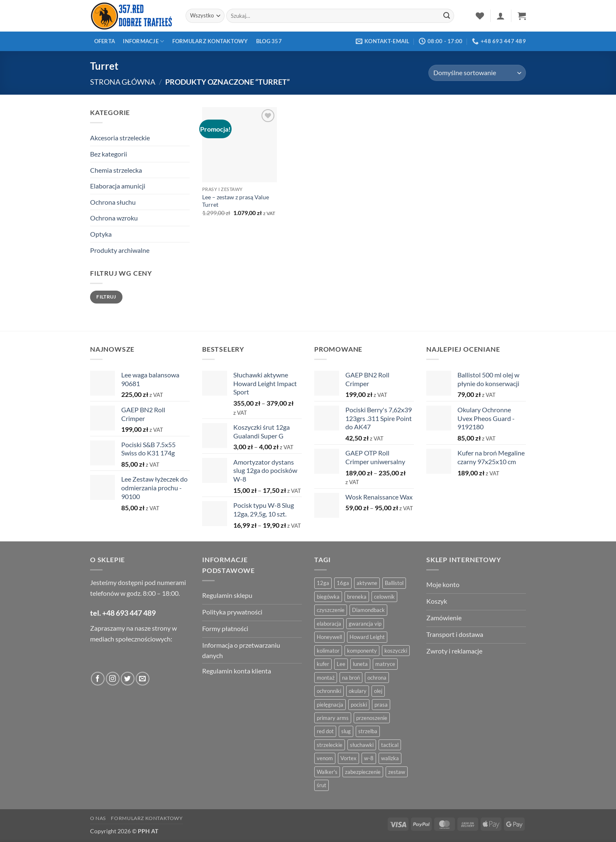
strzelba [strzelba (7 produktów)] (368, 731)
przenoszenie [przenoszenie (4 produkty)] (372, 718)
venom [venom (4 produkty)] (325, 758)
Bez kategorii (109, 154)
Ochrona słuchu (113, 202)
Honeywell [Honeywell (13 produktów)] (329, 637)
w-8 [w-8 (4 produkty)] (369, 758)
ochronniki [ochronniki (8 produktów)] (329, 691)
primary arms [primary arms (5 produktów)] (333, 718)
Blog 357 (269, 41)
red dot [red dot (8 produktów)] (325, 731)
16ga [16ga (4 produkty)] (343, 583)
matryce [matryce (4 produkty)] (385, 664)
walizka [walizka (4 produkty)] (390, 758)
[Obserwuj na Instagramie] (113, 679)
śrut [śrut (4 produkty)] (321, 785)
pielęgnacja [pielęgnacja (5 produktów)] (330, 705)
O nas (98, 818)
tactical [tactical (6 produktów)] (390, 745)
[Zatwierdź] (447, 16)
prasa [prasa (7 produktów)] (381, 705)
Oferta (105, 41)
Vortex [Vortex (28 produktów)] (348, 758)
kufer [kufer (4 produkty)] (323, 664)
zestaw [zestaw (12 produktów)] (397, 772)
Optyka (101, 234)
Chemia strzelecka (116, 170)
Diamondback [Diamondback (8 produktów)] (368, 610)
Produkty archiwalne (120, 250)
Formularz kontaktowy (210, 41)
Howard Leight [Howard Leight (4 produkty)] (367, 637)
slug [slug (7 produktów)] (346, 731)
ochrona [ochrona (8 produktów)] (377, 678)
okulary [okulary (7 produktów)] (358, 691)
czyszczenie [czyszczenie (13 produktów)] (331, 610)
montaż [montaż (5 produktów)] (326, 678)
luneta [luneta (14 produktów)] (360, 664)
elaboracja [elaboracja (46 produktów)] (329, 624)
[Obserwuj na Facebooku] (98, 679)
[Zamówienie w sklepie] (477, 73)
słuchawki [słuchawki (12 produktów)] (362, 745)
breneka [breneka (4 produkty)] (357, 597)
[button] (501, 16)
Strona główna (123, 82)
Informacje (143, 41)
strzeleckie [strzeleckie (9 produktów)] (330, 745)
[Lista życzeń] (480, 16)
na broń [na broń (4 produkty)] (351, 678)
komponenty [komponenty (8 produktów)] (362, 651)
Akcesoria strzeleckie (120, 138)
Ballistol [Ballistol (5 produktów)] (394, 583)
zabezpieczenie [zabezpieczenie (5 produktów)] (363, 772)
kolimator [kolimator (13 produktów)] (328, 651)
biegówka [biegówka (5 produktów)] (328, 597)
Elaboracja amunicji (118, 186)
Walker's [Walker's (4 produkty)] (327, 772)
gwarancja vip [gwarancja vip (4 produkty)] (365, 624)
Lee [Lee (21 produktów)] (341, 664)
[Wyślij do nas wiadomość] (143, 679)
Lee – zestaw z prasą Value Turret (236, 201)
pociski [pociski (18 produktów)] (359, 705)
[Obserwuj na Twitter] (128, 679)
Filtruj (106, 297)
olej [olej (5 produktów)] (378, 691)
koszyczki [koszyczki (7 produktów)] (396, 651)
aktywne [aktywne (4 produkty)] (367, 583)
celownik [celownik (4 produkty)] (384, 597)
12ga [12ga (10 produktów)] (323, 583)
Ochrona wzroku (114, 218)
